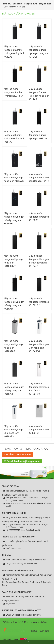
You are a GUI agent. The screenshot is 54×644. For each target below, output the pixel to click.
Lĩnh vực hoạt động (38, 622)
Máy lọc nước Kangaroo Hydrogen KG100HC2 (39, 302)
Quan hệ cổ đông (21, 622)
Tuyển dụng (44, 631)
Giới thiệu (7, 622)
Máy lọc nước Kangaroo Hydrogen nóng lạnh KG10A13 (14, 177)
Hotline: (18, 454)
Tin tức (34, 631)
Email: (22, 461)
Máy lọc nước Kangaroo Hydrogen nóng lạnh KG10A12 (39, 177)
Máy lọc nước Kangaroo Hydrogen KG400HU (39, 429)
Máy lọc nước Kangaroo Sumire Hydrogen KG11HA (38, 135)
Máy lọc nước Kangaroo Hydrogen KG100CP (39, 217)
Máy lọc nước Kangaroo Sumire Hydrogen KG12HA (13, 92)
